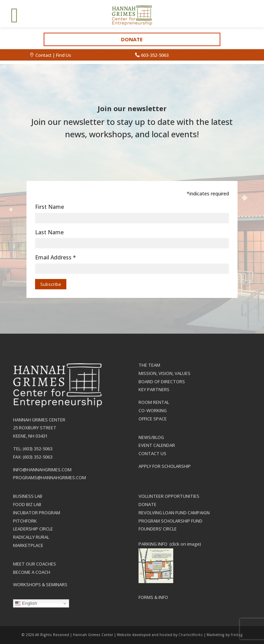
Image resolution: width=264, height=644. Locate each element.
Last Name (49, 232)
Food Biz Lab (27, 504)
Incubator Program (37, 513)
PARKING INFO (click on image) (170, 544)
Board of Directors (162, 382)
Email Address (56, 257)
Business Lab (28, 496)
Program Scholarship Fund (170, 521)
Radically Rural (31, 537)
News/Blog (151, 437)
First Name (49, 207)
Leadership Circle (33, 529)
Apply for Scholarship (165, 466)
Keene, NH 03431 (30, 436)
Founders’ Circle (158, 529)
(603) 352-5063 (37, 449)
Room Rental (154, 402)
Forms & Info (153, 597)
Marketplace (28, 545)
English (26, 603)
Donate (132, 39)
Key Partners (154, 389)
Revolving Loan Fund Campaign (174, 513)
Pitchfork (25, 521)
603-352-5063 (155, 55)
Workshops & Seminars (40, 584)
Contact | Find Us (53, 55)
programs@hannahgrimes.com (49, 477)
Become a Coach (32, 572)
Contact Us (152, 453)
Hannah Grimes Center (39, 420)
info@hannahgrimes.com (42, 470)
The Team (149, 365)
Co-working (153, 410)
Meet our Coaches (35, 564)
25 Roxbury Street (35, 428)
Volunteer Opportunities (169, 496)
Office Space (153, 419)
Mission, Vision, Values (164, 373)
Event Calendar (157, 445)
